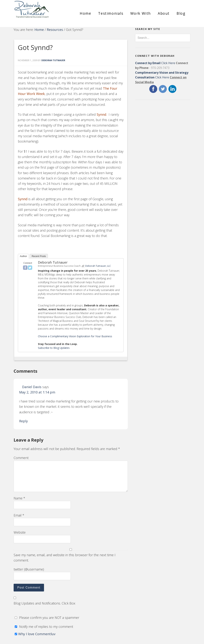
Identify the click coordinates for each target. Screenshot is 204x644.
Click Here (155, 63)
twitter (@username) (29, 569)
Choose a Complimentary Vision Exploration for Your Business (75, 336)
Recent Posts (39, 256)
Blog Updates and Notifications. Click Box (44, 603)
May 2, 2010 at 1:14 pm (37, 392)
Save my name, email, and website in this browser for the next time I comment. (65, 558)
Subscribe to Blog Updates (54, 348)
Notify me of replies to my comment (43, 627)
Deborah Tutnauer (53, 262)
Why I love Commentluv (37, 634)
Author (23, 256)
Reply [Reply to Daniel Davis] (23, 421)
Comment (21, 458)
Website (20, 532)
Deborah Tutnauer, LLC (98, 266)
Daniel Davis (32, 387)
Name (19, 498)
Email (19, 515)
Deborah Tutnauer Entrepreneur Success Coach (41, 12)
